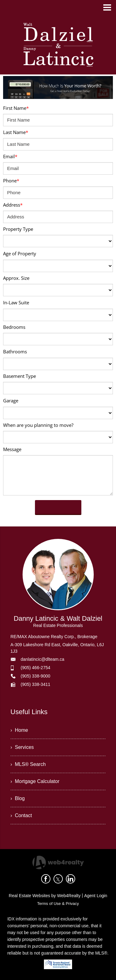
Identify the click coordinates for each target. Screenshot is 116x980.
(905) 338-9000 (36, 676)
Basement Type (19, 376)
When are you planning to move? (38, 425)
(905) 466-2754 (36, 668)
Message (12, 449)
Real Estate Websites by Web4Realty (45, 896)
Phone (11, 181)
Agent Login (96, 896)
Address (13, 205)
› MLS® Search (28, 764)
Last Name (16, 132)
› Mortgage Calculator (35, 781)
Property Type (18, 229)
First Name (16, 108)
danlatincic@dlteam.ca (43, 659)
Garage (11, 401)
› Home (19, 730)
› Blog (18, 798)
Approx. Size (16, 278)
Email (10, 156)
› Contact (21, 815)
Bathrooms (15, 351)
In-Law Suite (16, 302)
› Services (22, 747)
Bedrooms (14, 327)
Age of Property (20, 253)
